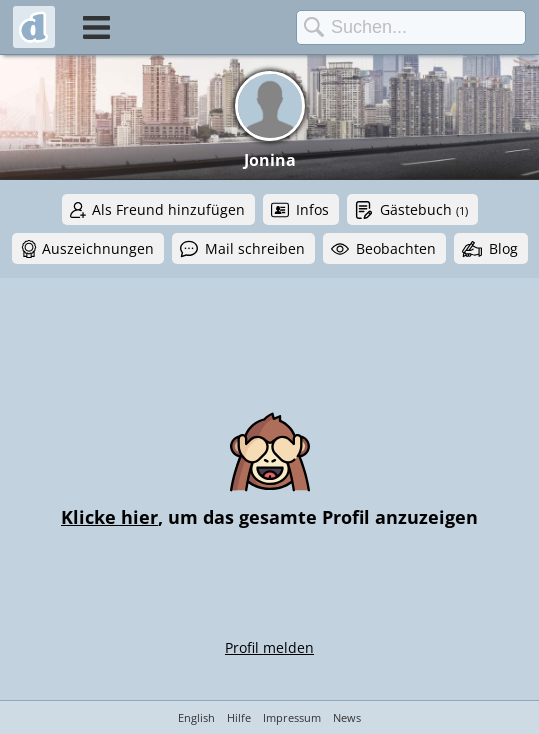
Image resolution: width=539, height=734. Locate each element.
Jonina (270, 160)
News (347, 717)
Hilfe (239, 717)
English (196, 717)
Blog (503, 248)
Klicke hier (109, 517)
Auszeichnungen (98, 248)
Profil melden (269, 647)
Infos (312, 209)
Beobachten (396, 248)
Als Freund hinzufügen (168, 209)
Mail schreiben (255, 248)
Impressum (292, 717)
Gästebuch (424, 209)
